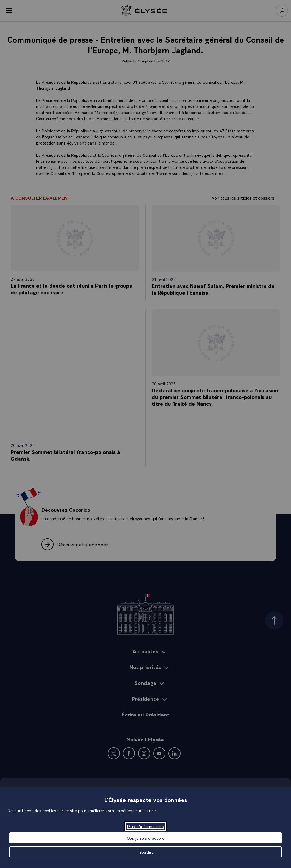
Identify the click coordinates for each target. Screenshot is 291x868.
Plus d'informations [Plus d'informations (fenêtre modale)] (145, 826)
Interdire (146, 852)
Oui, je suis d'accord (146, 838)
